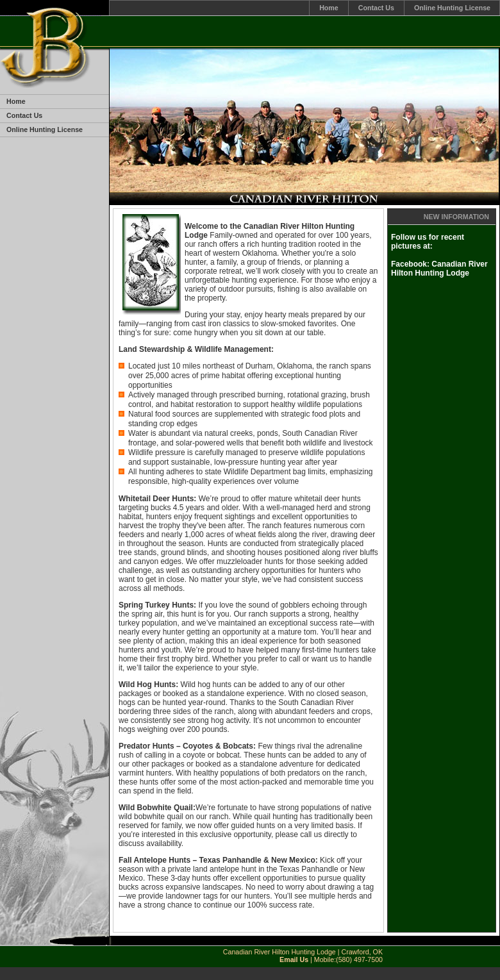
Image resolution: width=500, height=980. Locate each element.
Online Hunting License (452, 8)
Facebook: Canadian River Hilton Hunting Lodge (439, 269)
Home (329, 8)
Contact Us (376, 8)
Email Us (294, 959)
